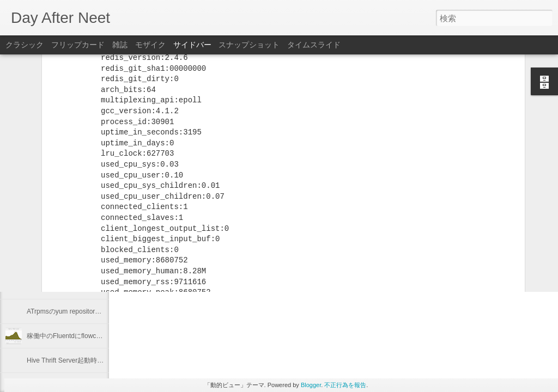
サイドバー (192, 45)
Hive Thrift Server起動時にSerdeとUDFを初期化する (104, 360)
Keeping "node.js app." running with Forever (90, 213)
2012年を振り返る (54, 262)
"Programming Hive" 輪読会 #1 (71, 238)
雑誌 (120, 45)
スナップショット (249, 45)
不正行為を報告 (345, 385)
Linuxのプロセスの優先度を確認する (80, 287)
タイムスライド (314, 45)
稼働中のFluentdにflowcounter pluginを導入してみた (103, 336)
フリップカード (78, 45)
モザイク (150, 45)
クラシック (25, 45)
